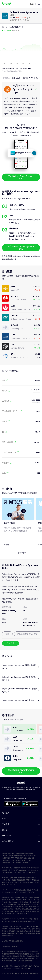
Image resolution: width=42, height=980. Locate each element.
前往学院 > (22, 553)
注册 (3, 69)
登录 (32, 4)
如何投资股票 (9, 523)
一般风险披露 (6, 946)
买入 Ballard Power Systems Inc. (21, 177)
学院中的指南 (11, 259)
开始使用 (11, 643)
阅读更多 (7, 545)
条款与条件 (15, 946)
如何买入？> (28, 78)
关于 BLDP (16, 78)
